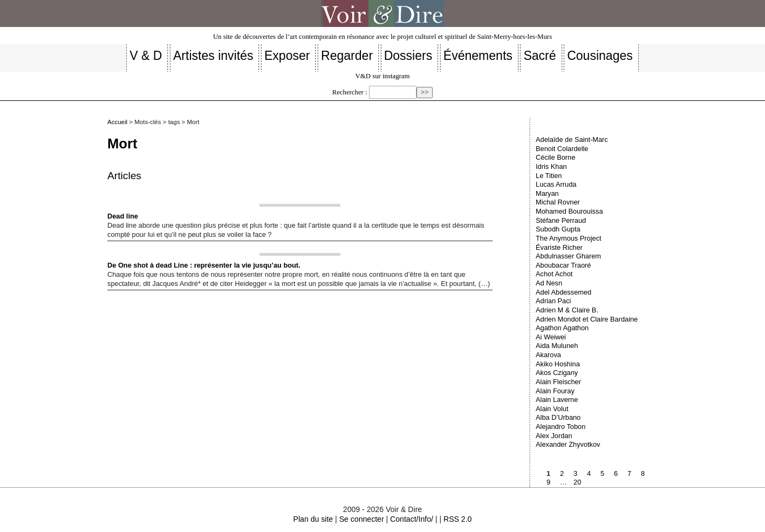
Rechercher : (350, 92)
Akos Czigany (557, 373)
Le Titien (549, 176)
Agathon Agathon (562, 328)
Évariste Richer (559, 247)
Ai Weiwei (551, 337)
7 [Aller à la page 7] (629, 473)
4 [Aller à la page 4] (589, 473)
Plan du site (313, 519)
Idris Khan (551, 166)
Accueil (117, 122)
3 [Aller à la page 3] (575, 473)
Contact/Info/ (412, 519)
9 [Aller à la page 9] (548, 482)
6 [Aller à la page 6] (616, 473)
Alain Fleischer (558, 382)
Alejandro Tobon (561, 427)
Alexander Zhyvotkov (568, 444)
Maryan (547, 193)
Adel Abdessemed (563, 292)
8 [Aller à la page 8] (643, 473)
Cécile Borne (555, 157)
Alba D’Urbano (558, 417)
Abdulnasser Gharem (568, 256)
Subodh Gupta (558, 229)
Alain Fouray (555, 391)
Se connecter (362, 519)
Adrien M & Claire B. (567, 310)
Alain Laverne (557, 400)
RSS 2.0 (457, 519)
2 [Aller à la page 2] (562, 473)
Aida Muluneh (557, 346)
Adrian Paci (553, 301)
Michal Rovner (558, 202)
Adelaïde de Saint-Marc (572, 139)
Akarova (548, 355)
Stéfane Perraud (561, 220)
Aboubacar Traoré (563, 265)
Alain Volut (552, 409)
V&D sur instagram (383, 76)
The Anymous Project (569, 238)
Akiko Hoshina (558, 364)
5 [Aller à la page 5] (602, 473)
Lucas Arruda (556, 184)
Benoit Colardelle (562, 149)
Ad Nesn (549, 283)
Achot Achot (554, 274)
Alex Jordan (554, 436)
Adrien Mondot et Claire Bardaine (587, 319)
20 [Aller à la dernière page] (577, 482)
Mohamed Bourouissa (569, 211)
